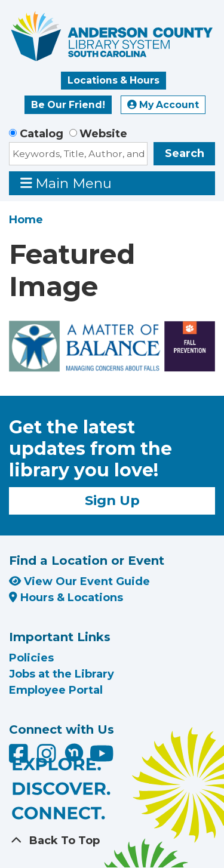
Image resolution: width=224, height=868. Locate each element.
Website (103, 134)
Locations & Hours (113, 80)
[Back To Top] (112, 841)
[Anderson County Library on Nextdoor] (74, 752)
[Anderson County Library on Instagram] (48, 758)
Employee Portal (56, 690)
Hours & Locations (66, 598)
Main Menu (66, 183)
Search (185, 153)
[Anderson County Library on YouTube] (102, 758)
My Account (163, 105)
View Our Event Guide (79, 581)
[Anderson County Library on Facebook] (20, 758)
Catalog (42, 134)
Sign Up (112, 500)
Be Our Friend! (68, 105)
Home (26, 220)
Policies (31, 658)
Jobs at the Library (62, 674)
